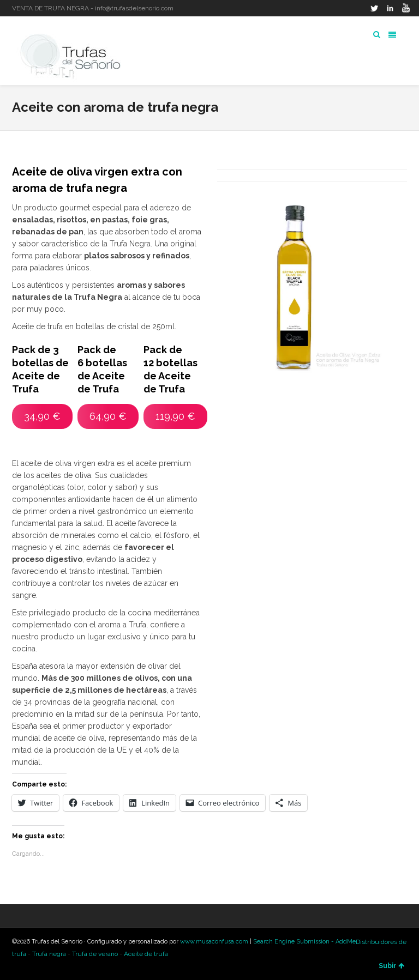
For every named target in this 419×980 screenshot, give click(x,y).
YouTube (406, 8)
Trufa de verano (95, 954)
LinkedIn (390, 8)
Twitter (374, 8)
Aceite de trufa (146, 954)
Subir (391, 966)
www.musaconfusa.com (214, 942)
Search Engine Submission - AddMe (304, 942)
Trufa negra (49, 954)
